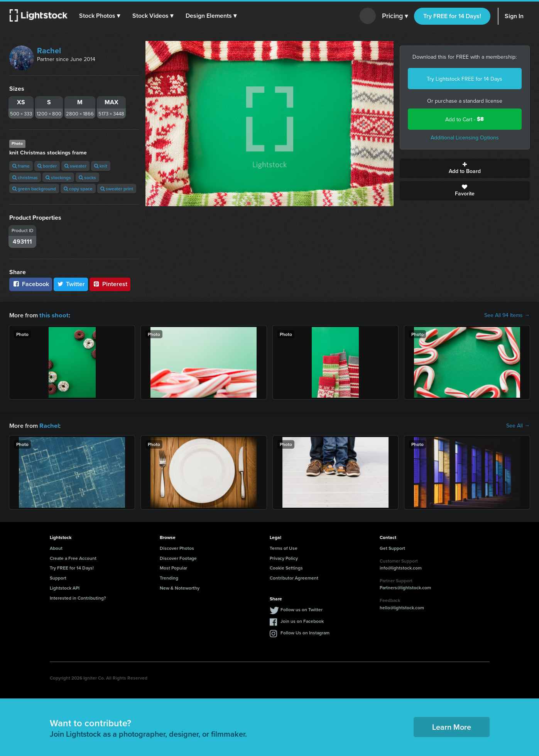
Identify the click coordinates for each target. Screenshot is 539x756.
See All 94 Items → (507, 315)
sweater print (117, 189)
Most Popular (173, 567)
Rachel (49, 50)
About (56, 547)
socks (87, 177)
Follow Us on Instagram (305, 632)
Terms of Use (284, 547)
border (47, 166)
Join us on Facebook (302, 620)
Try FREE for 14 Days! (452, 16)
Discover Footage (178, 557)
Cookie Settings (286, 567)
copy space (78, 189)
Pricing (395, 16)
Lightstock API (65, 587)
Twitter (71, 284)
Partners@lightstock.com (405, 587)
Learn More (452, 726)
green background (34, 189)
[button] (100, 16)
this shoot (53, 315)
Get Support (392, 547)
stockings (58, 177)
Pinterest (110, 284)
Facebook (31, 284)
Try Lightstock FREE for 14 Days (465, 79)
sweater (75, 166)
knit (101, 166)
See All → (518, 425)
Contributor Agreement (294, 577)
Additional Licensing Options (465, 137)
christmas (25, 177)
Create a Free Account (73, 557)
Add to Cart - (465, 119)
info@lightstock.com (401, 567)
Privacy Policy (284, 557)
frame (21, 166)
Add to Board (465, 168)
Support (58, 577)
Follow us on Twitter (302, 609)
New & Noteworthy (180, 587)
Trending (169, 577)
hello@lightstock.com (402, 607)
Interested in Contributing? (78, 597)
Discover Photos (177, 547)
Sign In (514, 16)
